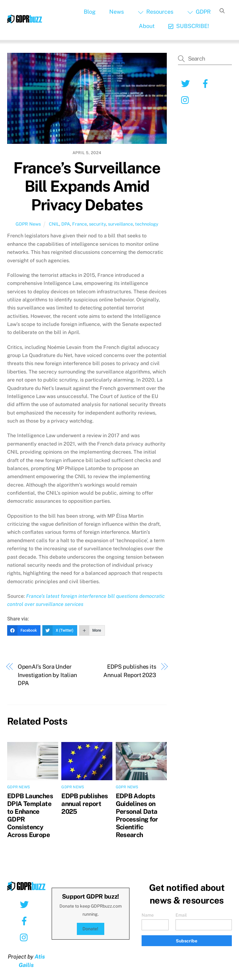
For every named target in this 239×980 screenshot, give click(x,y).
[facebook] (206, 83)
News (117, 12)
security (97, 224)
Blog (90, 12)
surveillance (120, 224)
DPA (66, 224)
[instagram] (187, 100)
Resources (156, 12)
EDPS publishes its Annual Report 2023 (130, 671)
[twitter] (187, 83)
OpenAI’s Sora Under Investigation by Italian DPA (47, 675)
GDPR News (28, 224)
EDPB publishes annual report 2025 (84, 804)
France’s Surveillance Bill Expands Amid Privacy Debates (87, 186)
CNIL (54, 224)
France (80, 224)
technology (147, 224)
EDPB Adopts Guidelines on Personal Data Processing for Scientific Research (137, 815)
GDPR (199, 12)
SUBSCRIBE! (189, 26)
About (147, 26)
